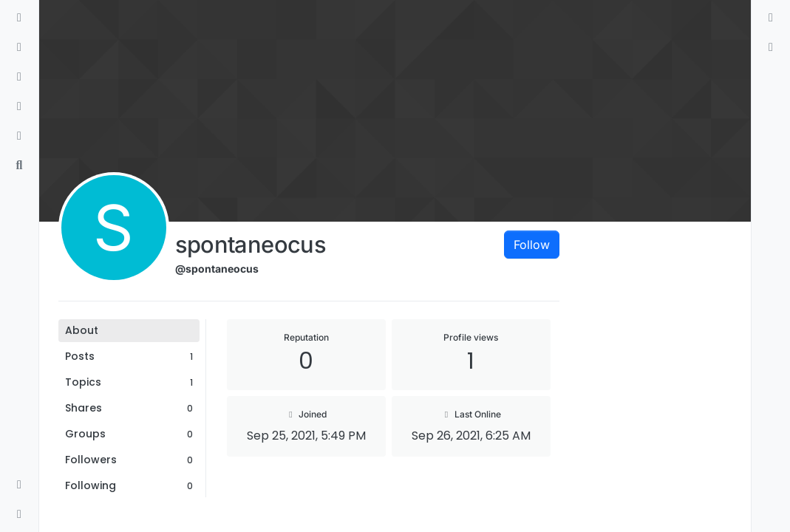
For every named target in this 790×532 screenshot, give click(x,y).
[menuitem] (771, 18)
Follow (532, 245)
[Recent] (19, 47)
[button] (19, 485)
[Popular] (19, 106)
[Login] (771, 18)
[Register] (771, 47)
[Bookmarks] (19, 136)
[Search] (19, 166)
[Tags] (19, 77)
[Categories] (19, 18)
